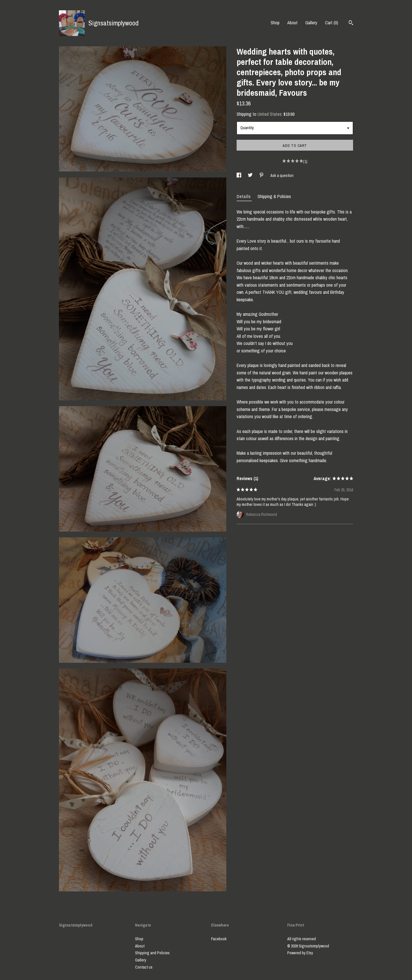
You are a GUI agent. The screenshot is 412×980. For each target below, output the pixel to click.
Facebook (219, 939)
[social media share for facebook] (239, 175)
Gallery (311, 23)
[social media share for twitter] (251, 175)
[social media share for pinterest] (262, 175)
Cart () (332, 23)
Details (244, 196)
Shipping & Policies (274, 196)
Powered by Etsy (300, 953)
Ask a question (282, 175)
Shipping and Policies (152, 953)
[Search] (351, 23)
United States (270, 114)
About (292, 23)
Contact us (144, 967)
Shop (275, 23)
